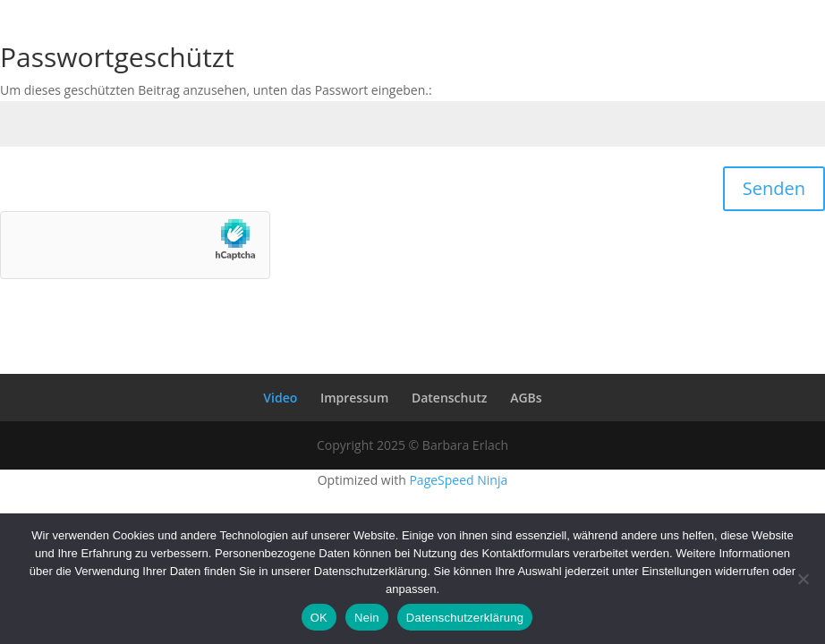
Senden (774, 188)
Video (280, 398)
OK (319, 618)
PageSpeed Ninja (458, 480)
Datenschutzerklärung (465, 618)
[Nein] (803, 579)
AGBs (526, 398)
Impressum (354, 398)
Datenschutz (450, 398)
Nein (367, 618)
